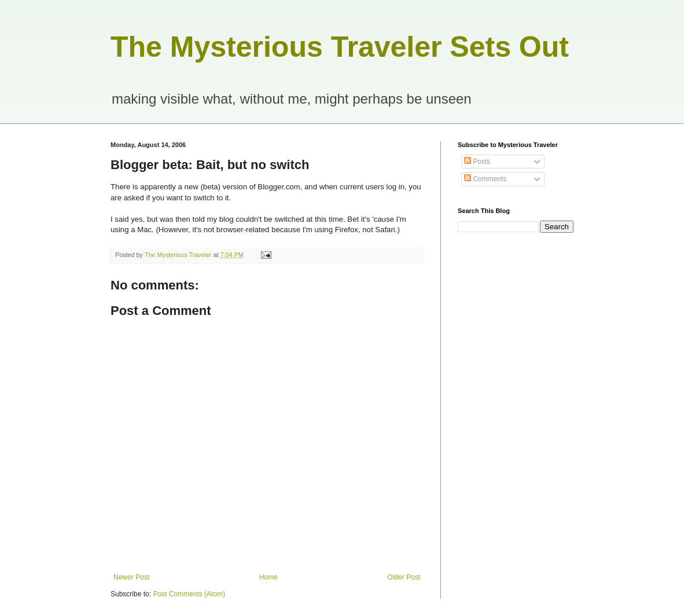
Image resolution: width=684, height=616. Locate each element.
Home (269, 577)
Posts (477, 162)
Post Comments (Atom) (189, 594)
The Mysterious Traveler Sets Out (340, 47)
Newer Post (131, 577)
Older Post (404, 577)
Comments (485, 179)
